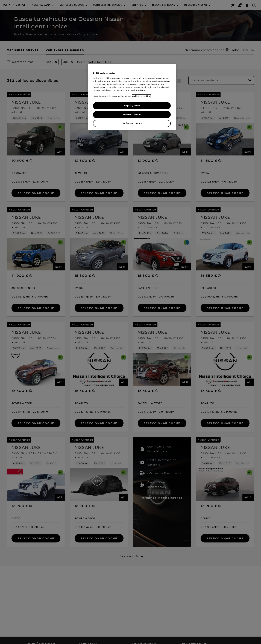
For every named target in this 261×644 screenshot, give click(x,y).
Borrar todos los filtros (94, 62)
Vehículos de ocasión (65, 50)
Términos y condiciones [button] (162, 498)
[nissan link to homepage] (14, 5)
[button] (43, 5)
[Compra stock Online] (233, 5)
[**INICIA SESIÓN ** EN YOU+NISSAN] (247, 5)
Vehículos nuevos (23, 50)
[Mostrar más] (131, 556)
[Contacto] (240, 5)
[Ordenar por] (221, 80)
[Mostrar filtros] (20, 62)
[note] (31, 161)
